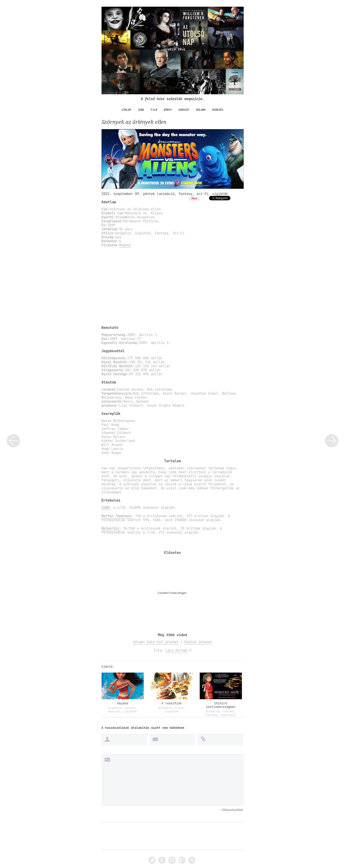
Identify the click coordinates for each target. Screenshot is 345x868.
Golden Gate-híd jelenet (156, 642)
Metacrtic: (111, 528)
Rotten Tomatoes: (117, 516)
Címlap (127, 110)
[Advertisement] (173, 286)
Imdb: (107, 508)
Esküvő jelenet (198, 642)
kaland (130, 708)
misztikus (228, 715)
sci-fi (202, 194)
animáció (167, 194)
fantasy (185, 194)
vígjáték (220, 194)
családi (228, 711)
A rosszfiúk (172, 703)
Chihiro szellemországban (221, 705)
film (154, 110)
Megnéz (125, 245)
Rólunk (201, 110)
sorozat (184, 110)
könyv (168, 110)
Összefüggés (332, 441)
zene (141, 110)
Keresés (218, 110)
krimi (179, 708)
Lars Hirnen (176, 651)
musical (114, 711)
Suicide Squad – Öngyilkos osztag (13, 441)
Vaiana (123, 703)
